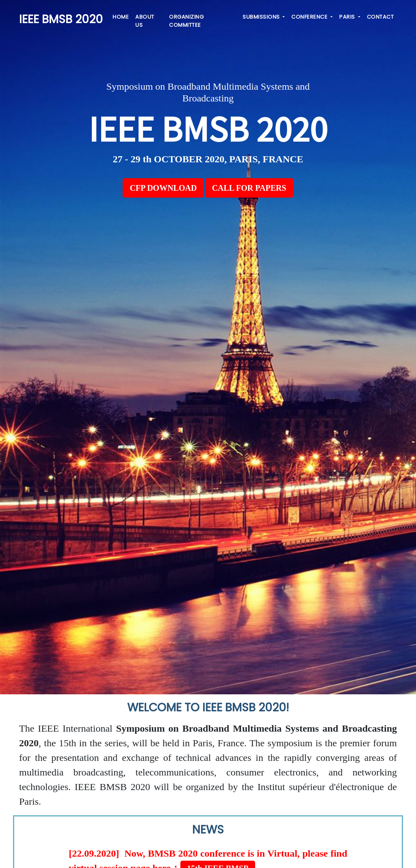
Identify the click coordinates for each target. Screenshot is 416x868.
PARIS (348, 17)
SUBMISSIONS (262, 17)
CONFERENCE (310, 17)
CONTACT (380, 17)
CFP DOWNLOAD (163, 188)
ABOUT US (145, 21)
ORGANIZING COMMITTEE (186, 21)
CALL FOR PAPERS (249, 188)
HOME (121, 17)
